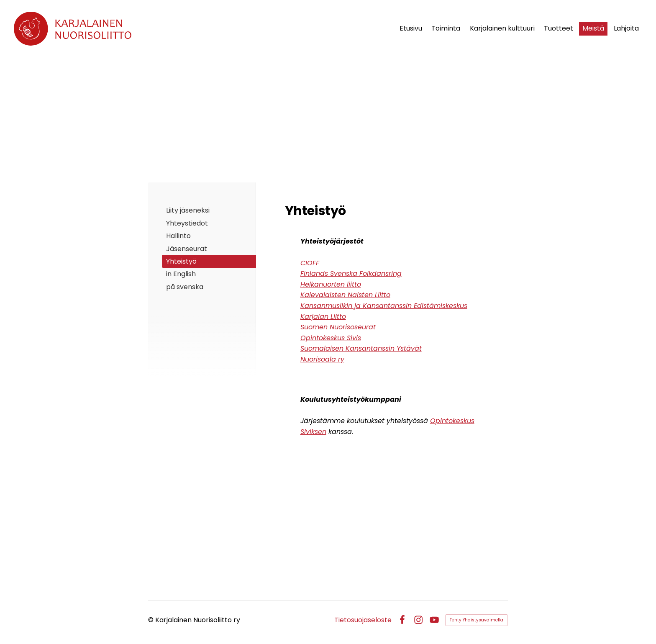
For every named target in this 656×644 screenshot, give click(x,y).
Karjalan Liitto (323, 317)
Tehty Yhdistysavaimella (477, 620)
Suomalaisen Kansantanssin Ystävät (361, 348)
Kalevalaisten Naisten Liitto (345, 295)
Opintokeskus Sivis (331, 338)
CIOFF (310, 263)
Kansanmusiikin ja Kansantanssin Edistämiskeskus (384, 306)
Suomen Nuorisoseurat (338, 327)
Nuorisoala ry (322, 359)
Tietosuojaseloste (363, 620)
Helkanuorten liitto (331, 284)
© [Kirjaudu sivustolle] (152, 620)
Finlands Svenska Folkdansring (351, 273)
